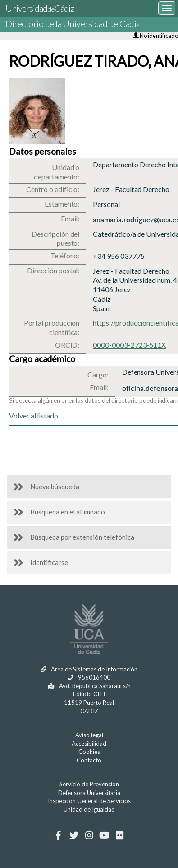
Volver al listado (34, 416)
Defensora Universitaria (89, 793)
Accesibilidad (89, 744)
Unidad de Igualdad (89, 809)
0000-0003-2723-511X (129, 345)
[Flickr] (120, 836)
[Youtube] (104, 836)
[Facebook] (58, 836)
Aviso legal (89, 735)
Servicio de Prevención (89, 784)
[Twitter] (74, 836)
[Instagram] (89, 836)
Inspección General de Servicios (89, 801)
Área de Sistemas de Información (89, 669)
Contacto (89, 760)
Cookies (89, 752)
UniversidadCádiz (40, 8)
